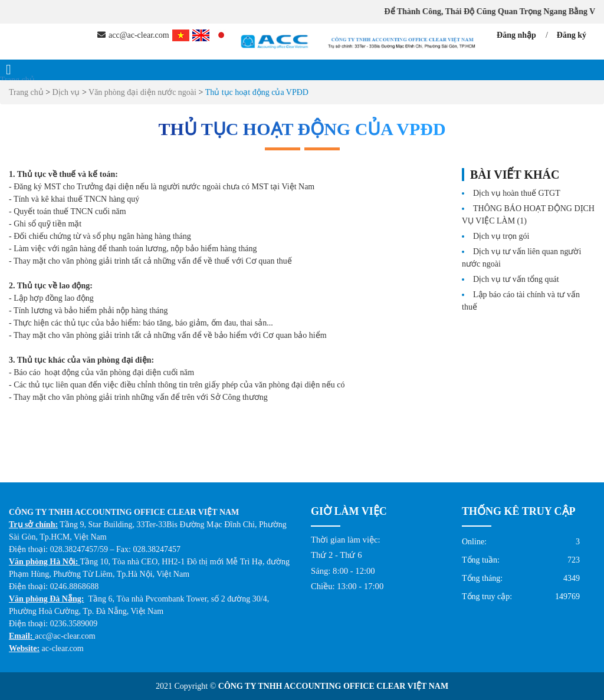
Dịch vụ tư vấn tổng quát (516, 279)
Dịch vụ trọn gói (501, 236)
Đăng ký (572, 35)
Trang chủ (17, 80)
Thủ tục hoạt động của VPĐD (257, 92)
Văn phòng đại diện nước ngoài (142, 92)
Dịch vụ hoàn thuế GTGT (517, 193)
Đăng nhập (516, 35)
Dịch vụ (67, 92)
